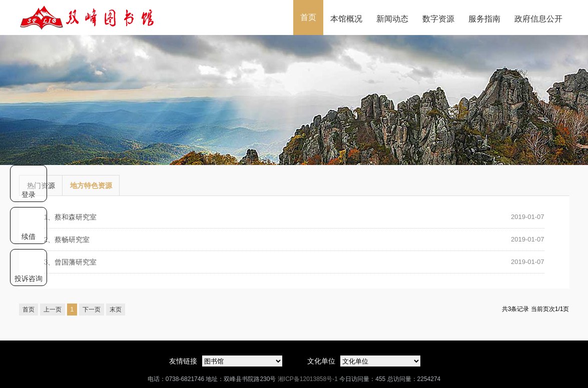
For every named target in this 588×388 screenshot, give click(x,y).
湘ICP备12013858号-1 (308, 379)
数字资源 (438, 19)
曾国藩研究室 (71, 262)
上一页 (53, 309)
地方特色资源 (91, 185)
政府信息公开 (538, 19)
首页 (308, 17)
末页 (116, 309)
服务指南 (484, 19)
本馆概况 (346, 19)
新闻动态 (392, 19)
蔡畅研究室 (67, 239)
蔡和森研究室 (71, 217)
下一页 (92, 309)
